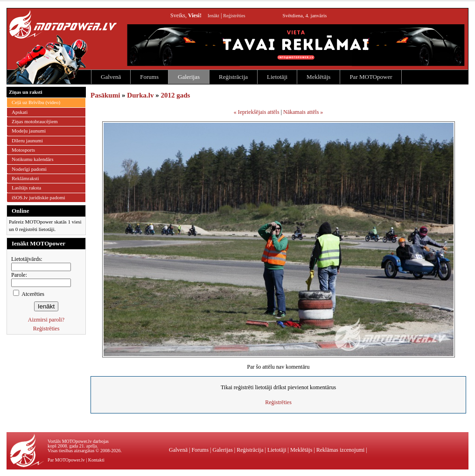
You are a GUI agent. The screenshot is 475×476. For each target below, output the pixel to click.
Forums (149, 77)
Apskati (20, 112)
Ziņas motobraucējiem (35, 121)
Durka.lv (140, 95)
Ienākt (213, 16)
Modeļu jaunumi (29, 131)
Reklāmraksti (25, 178)
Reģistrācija (233, 77)
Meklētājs (318, 77)
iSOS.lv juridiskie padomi (38, 197)
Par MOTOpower (371, 77)
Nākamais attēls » (303, 112)
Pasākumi (105, 95)
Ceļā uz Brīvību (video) (36, 102)
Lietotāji (277, 77)
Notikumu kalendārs (33, 159)
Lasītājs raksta (26, 188)
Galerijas (189, 77)
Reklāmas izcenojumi (341, 450)
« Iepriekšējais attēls (257, 112)
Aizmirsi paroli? (46, 320)
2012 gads (175, 95)
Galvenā (111, 77)
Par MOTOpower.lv (66, 460)
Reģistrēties (234, 16)
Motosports (23, 150)
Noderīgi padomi (29, 169)
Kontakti (96, 460)
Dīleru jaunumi (27, 140)
